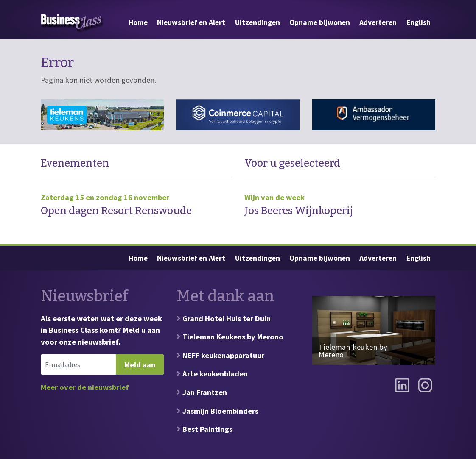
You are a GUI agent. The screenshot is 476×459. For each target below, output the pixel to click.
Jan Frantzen (205, 392)
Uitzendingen (258, 22)
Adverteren (378, 22)
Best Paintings (207, 429)
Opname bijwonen (320, 22)
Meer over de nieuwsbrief (85, 387)
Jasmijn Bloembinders (220, 411)
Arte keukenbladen (215, 374)
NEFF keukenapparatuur (223, 355)
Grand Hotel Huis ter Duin (227, 319)
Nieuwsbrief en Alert (191, 22)
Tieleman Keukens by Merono (233, 337)
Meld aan (140, 365)
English (419, 22)
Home (138, 22)
